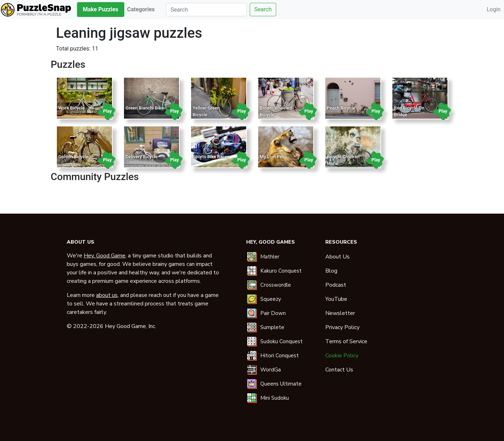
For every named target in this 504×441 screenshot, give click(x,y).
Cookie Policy (342, 356)
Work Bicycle (72, 108)
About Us (337, 257)
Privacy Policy (342, 327)
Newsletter (340, 313)
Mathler (270, 257)
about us (107, 295)
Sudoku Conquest (281, 341)
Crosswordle (276, 285)
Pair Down (273, 313)
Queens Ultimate (281, 384)
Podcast (336, 285)
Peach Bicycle (341, 108)
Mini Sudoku (275, 398)
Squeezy (271, 299)
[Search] (206, 10)
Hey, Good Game (105, 256)
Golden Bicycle (74, 157)
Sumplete (272, 327)
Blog (331, 271)
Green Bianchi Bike (145, 108)
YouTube (336, 299)
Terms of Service (346, 341)
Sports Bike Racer (211, 157)
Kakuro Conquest (281, 271)
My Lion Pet (272, 157)
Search (263, 9)
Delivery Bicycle (142, 157)
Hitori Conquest (280, 356)
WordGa (271, 370)
